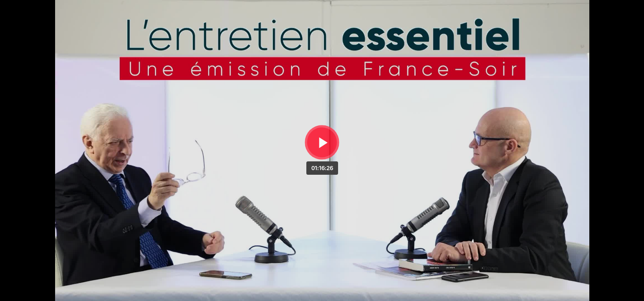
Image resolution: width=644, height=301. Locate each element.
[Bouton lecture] (322, 142)
